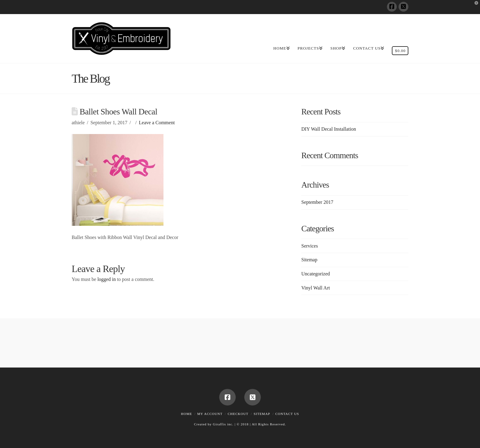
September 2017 (317, 202)
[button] (474, 6)
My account (210, 414)
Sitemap (309, 260)
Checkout (238, 414)
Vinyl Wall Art (315, 288)
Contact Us (287, 414)
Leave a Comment (157, 123)
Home (186, 414)
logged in (107, 279)
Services (309, 246)
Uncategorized (315, 274)
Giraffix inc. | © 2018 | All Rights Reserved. (249, 424)
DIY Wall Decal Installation (329, 129)
